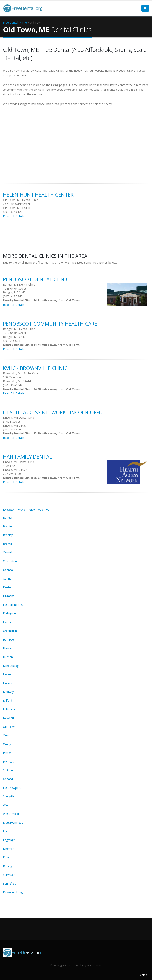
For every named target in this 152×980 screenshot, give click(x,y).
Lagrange (9, 840)
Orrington (9, 744)
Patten (7, 753)
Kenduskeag (11, 666)
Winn (6, 805)
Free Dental (11, 22)
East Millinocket (13, 605)
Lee (5, 831)
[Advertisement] (76, 147)
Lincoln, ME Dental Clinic (19, 418)
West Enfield (11, 814)
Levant (7, 674)
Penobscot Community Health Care (50, 324)
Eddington (9, 613)
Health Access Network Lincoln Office (55, 412)
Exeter (7, 622)
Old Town (9, 727)
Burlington (10, 866)
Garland (8, 779)
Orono (7, 735)
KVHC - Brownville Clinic (35, 368)
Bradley (8, 535)
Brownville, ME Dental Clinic (21, 373)
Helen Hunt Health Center (38, 195)
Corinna (8, 570)
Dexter (7, 587)
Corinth (8, 579)
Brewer (8, 544)
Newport (9, 718)
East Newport (12, 788)
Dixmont (9, 596)
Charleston (10, 561)
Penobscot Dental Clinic (36, 279)
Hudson (8, 657)
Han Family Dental (27, 457)
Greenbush (10, 631)
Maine (23, 22)
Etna (6, 857)
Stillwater (9, 875)
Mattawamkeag (13, 822)
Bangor (8, 518)
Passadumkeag (13, 892)
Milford (8, 700)
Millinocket (10, 709)
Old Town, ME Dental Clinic (20, 200)
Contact (143, 975)
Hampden (9, 640)
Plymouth (9, 761)
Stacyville (9, 796)
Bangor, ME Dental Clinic (19, 284)
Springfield (10, 883)
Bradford (9, 526)
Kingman (9, 849)
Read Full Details (14, 216)
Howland (9, 648)
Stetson (8, 770)
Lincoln (8, 683)
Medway (8, 692)
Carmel (8, 552)
